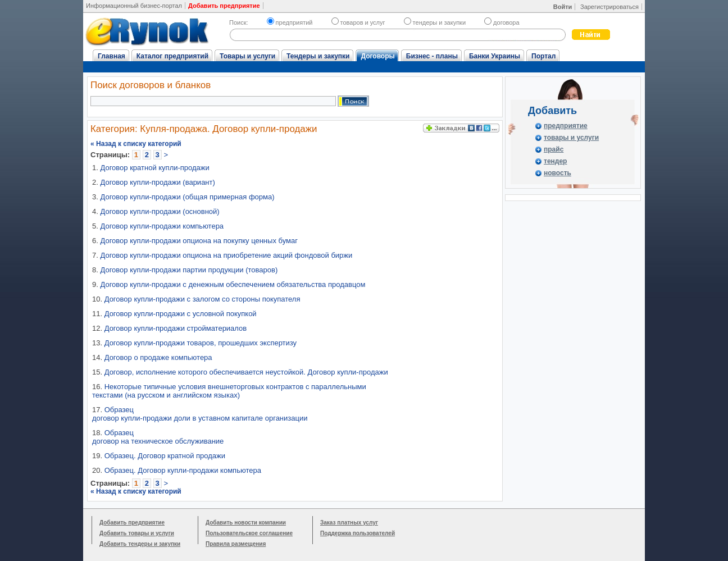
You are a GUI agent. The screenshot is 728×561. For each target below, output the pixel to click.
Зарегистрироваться (609, 7)
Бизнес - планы (432, 56)
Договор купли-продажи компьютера (162, 226)
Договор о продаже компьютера (158, 357)
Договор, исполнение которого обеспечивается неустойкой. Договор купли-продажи (246, 372)
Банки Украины (495, 56)
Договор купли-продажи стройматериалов (176, 328)
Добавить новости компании (246, 523)
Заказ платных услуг (349, 523)
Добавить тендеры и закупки (140, 544)
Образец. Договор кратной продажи (165, 456)
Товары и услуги (247, 56)
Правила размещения (236, 544)
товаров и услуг (358, 22)
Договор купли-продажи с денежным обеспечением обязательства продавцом (233, 284)
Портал (543, 56)
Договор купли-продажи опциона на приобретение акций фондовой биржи (226, 255)
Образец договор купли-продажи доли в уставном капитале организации (200, 414)
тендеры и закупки (435, 22)
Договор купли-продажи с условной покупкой (181, 314)
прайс (554, 149)
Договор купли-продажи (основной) (160, 211)
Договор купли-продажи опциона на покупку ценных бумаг (199, 241)
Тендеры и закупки (318, 56)
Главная (112, 56)
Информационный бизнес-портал (134, 6)
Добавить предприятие (132, 523)
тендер (555, 161)
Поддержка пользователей (358, 533)
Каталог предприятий (172, 56)
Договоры (377, 56)
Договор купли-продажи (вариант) (157, 182)
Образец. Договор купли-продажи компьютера (183, 470)
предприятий (290, 22)
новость (558, 173)
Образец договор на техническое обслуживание (158, 437)
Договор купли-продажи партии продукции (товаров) (189, 270)
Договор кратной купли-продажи (154, 168)
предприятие (566, 126)
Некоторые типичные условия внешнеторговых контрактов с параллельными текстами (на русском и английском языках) (229, 391)
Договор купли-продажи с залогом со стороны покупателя (203, 299)
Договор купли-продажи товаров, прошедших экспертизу (201, 343)
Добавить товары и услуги (137, 533)
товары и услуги (571, 138)
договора (502, 22)
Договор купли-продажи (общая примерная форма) (187, 197)
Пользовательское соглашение (249, 533)
